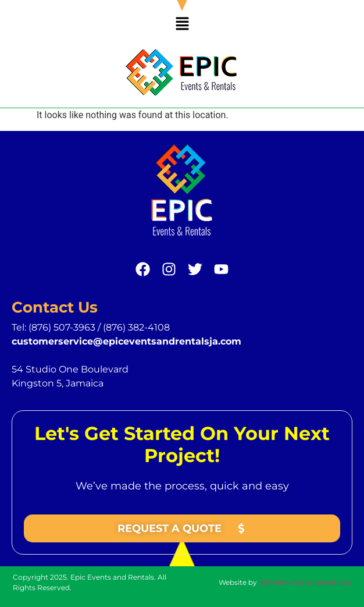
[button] (182, 24)
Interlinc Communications (305, 582)
